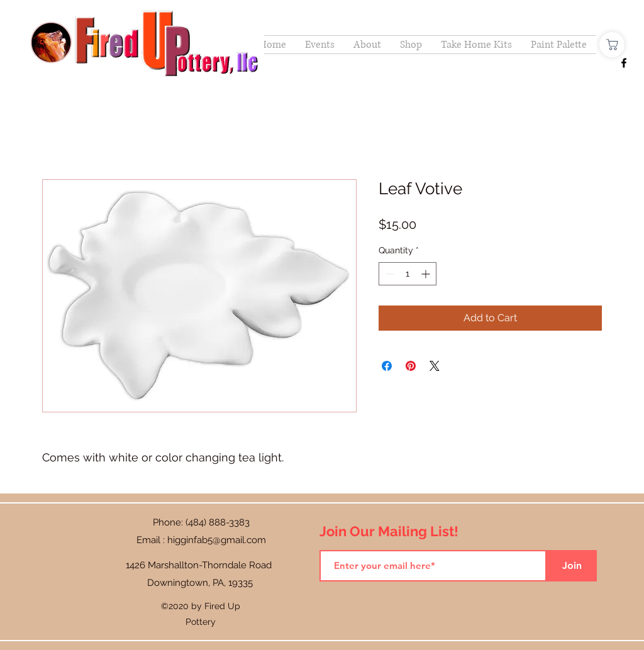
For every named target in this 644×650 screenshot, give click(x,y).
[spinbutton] (408, 274)
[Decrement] (388, 274)
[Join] (572, 566)
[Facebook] (624, 63)
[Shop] (612, 45)
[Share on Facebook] (387, 366)
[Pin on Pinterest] (411, 366)
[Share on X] (435, 366)
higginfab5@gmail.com (217, 540)
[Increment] (427, 274)
